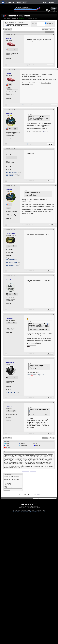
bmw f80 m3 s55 (26, 461)
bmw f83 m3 (15, 464)
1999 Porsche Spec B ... (12, 261)
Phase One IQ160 (46, 83)
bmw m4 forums (11, 466)
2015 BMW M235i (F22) (12, 174)
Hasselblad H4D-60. (28, 85)
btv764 (8, 279)
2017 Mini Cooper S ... (11, 176)
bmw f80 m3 (19, 461)
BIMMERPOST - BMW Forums (47, 498)
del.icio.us (38, 446)
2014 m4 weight (48, 457)
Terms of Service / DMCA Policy (27, 512)
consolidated (11, 233)
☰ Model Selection (22, 2)
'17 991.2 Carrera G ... (11, 392)
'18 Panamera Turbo (11, 391)
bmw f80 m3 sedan (35, 461)
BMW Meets (15, 18)
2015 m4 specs (31, 459)
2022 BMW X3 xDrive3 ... (12, 173)
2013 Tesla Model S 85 (11, 266)
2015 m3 (41, 458)
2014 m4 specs (40, 457)
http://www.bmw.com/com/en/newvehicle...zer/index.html (38, 204)
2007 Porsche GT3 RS (11, 264)
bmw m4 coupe (33, 465)
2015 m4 (11, 459)
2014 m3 (11, 455)
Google (8, 446)
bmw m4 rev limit (45, 466)
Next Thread (33, 471)
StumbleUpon (24, 446)
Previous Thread (26, 471)
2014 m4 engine (16, 457)
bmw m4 (27, 465)
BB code (6, 483)
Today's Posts (29, 18)
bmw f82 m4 (25, 462)
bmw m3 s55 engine (19, 465)
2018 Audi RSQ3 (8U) (11, 171)
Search (35, 18)
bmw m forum (28, 464)
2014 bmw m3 (8, 454)
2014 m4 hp (33, 457)
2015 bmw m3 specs (16, 458)
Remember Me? (50, 23)
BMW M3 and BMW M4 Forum (14, 23)
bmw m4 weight (13, 468)
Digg (36, 443)
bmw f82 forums (8, 462)
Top (55, 498)
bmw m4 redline (36, 466)
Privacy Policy (16, 512)
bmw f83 (9, 464)
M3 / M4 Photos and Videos (21, 24)
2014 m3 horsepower (34, 455)
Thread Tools (49, 32)
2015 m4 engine (17, 459)
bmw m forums (35, 464)
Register (52, 3)
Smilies (6, 485)
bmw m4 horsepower (21, 466)
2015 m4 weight (39, 459)
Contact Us (36, 498)
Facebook (23, 443)
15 (11, 332)
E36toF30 (9, 406)
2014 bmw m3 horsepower (18, 454)
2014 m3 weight (8, 457)
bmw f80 (45, 459)
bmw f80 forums (11, 461)
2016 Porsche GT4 (10, 259)
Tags (5, 452)
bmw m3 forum (43, 464)
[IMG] (5, 486)
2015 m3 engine (47, 458)
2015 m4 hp (24, 459)
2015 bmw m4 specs (33, 458)
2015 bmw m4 (25, 458)
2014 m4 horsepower (25, 457)
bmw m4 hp (29, 466)
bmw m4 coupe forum (42, 465)
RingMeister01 (11, 362)
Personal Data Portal (40, 512)
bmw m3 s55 (11, 465)
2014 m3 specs (50, 455)
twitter (8, 443)
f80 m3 (23, 468)
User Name (34, 23)
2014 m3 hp (43, 455)
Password (34, 25)
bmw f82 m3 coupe (17, 462)
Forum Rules (7, 490)
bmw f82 (42, 461)
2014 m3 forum (25, 455)
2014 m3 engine (17, 455)
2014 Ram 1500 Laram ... (12, 263)
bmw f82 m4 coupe (33, 462)
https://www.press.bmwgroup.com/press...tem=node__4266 (39, 80)
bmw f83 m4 (21, 464)
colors (19, 468)
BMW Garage (7, 18)
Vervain (9, 153)
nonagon (9, 114)
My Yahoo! (8, 448)
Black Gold (10, 318)
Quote (50, 65)
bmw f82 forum (48, 461)
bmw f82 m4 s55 (42, 462)
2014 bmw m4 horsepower (41, 454)
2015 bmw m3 (8, 458)
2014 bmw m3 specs (29, 454)
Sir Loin (9, 38)
